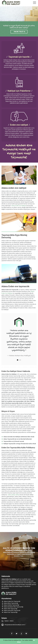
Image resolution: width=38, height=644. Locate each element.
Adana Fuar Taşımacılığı (9, 612)
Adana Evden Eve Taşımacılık (11, 601)
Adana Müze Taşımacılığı (10, 603)
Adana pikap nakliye (14, 495)
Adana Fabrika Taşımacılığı (10, 605)
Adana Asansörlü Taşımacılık (11, 610)
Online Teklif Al (20, 32)
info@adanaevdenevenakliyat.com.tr (15, 625)
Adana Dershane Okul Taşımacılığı (12, 607)
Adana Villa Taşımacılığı (9, 609)
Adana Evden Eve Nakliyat (19, 206)
